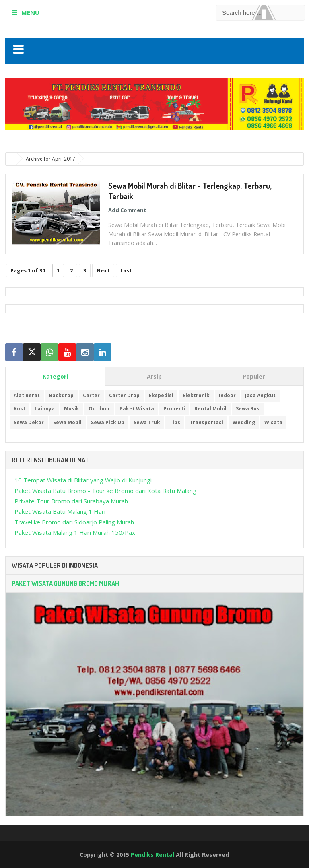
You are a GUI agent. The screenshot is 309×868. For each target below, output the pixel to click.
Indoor (227, 395)
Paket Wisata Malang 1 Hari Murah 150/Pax (75, 532)
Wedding (244, 422)
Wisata (273, 422)
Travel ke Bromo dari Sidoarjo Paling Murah (74, 522)
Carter (91, 395)
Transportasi (206, 422)
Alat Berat (27, 395)
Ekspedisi (161, 395)
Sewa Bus (248, 409)
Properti (174, 409)
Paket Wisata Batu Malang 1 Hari (60, 511)
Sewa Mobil (67, 422)
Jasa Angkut (260, 395)
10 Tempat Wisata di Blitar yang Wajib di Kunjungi (83, 480)
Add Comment (127, 210)
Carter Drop (124, 395)
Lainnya (45, 409)
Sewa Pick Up (108, 422)
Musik (72, 409)
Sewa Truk (147, 422)
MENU (30, 12)
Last (126, 270)
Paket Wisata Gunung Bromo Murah (65, 583)
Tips (175, 422)
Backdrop (61, 395)
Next (103, 270)
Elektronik (196, 395)
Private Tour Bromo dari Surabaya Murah (71, 501)
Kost (20, 409)
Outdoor (99, 409)
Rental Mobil (210, 409)
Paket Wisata (137, 409)
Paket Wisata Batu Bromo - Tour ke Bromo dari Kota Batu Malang (105, 491)
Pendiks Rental (152, 855)
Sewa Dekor (29, 422)
